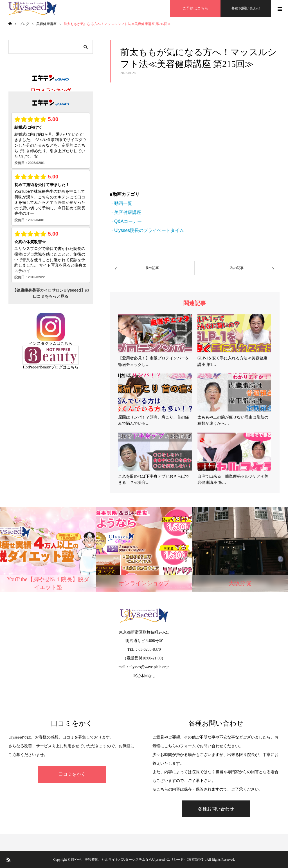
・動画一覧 (121, 203)
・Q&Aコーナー (126, 221)
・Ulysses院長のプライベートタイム (147, 230)
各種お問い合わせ (246, 8)
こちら (66, 344)
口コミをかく (72, 774)
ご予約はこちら (195, 8)
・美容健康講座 (125, 212)
